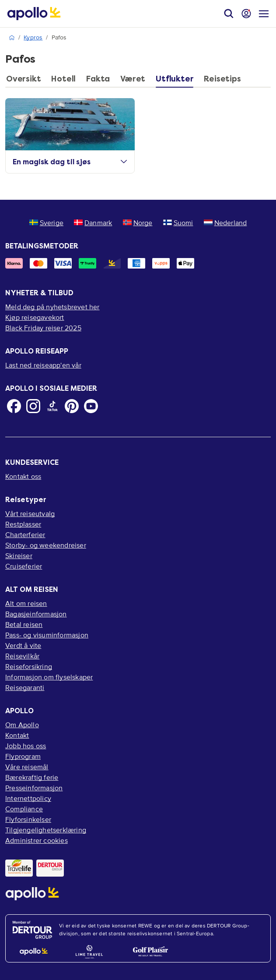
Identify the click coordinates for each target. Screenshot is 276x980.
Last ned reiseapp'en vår (43, 365)
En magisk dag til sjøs (70, 162)
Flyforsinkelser (28, 819)
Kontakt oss (23, 476)
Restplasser (23, 524)
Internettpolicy (28, 798)
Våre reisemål (27, 767)
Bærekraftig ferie (32, 777)
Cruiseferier (24, 566)
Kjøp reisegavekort (35, 317)
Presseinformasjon (34, 788)
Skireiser (19, 555)
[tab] (26, 81)
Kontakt (17, 735)
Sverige (46, 223)
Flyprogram (23, 756)
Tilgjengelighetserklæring (46, 830)
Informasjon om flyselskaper (49, 677)
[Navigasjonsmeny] (264, 14)
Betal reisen (24, 624)
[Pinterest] (72, 406)
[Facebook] (14, 406)
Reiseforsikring (29, 666)
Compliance (24, 809)
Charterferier (25, 534)
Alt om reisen (26, 603)
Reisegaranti (25, 687)
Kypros (33, 37)
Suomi (178, 223)
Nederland (225, 223)
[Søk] (229, 14)
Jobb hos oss (26, 746)
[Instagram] (33, 406)
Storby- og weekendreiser (46, 545)
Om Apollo (22, 725)
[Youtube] (91, 406)
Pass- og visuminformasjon (47, 635)
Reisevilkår (22, 656)
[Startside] (34, 14)
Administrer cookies (37, 840)
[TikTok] (52, 406)
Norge (138, 223)
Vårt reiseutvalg (30, 513)
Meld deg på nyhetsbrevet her (52, 307)
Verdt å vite (23, 645)
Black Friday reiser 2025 (43, 328)
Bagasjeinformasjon (36, 614)
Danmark (93, 223)
